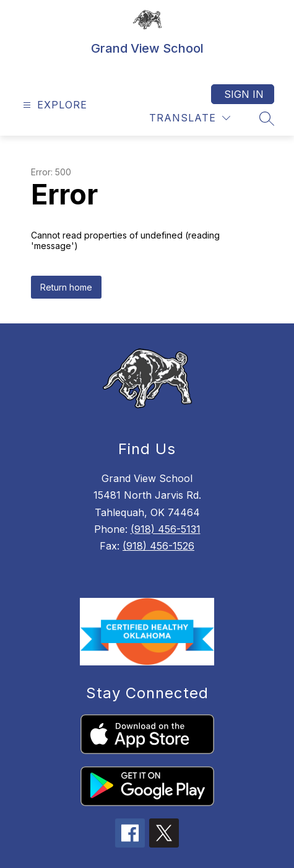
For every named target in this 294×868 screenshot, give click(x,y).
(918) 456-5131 (166, 529)
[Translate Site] (190, 118)
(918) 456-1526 (158, 546)
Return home (66, 287)
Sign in (244, 94)
